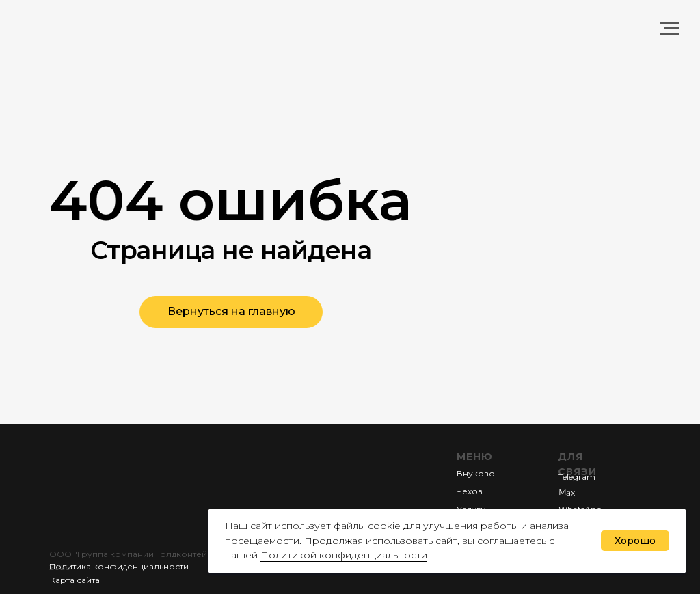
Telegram (577, 477)
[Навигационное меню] (669, 29)
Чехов (470, 491)
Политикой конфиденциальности (344, 555)
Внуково (476, 473)
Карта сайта (75, 580)
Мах (567, 492)
